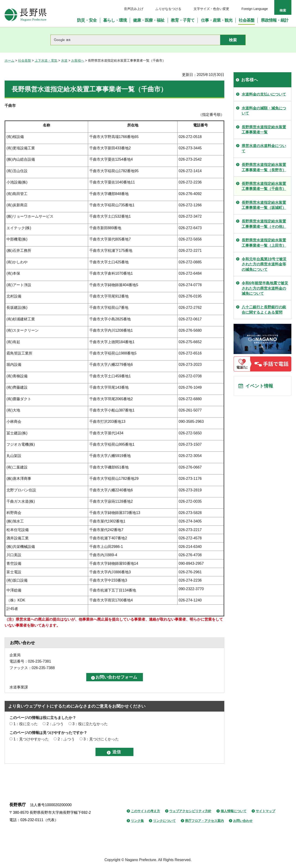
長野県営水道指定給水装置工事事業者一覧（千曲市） (264, 186)
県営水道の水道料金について (264, 148)
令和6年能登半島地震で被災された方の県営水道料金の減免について (265, 288)
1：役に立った (26, 724)
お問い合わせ (243, 821)
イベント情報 (259, 386)
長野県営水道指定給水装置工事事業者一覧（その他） (264, 224)
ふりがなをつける (168, 9)
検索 (283, 10)
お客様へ (78, 60)
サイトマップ (265, 811)
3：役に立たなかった (90, 724)
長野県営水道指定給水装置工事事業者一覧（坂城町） (264, 205)
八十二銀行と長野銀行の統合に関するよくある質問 (264, 310)
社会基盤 (25, 60)
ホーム (9, 60)
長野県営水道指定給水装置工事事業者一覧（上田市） (264, 243)
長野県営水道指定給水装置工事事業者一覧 (264, 130)
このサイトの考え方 (145, 811)
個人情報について (234, 811)
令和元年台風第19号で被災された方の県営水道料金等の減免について (264, 264)
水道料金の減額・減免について (264, 111)
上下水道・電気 (46, 60)
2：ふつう (55, 724)
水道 (64, 60)
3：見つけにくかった (101, 739)
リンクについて (164, 821)
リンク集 (137, 821)
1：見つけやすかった (31, 739)
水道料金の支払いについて (264, 94)
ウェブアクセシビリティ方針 (190, 811)
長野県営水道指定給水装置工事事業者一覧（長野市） (264, 167)
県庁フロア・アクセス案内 (204, 821)
